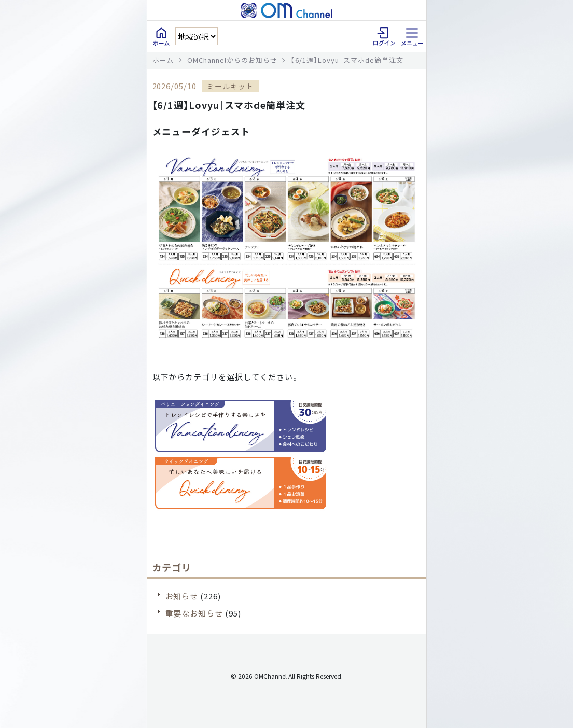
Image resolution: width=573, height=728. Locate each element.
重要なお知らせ (194, 613)
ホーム (163, 60)
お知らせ (182, 596)
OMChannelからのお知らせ (232, 60)
